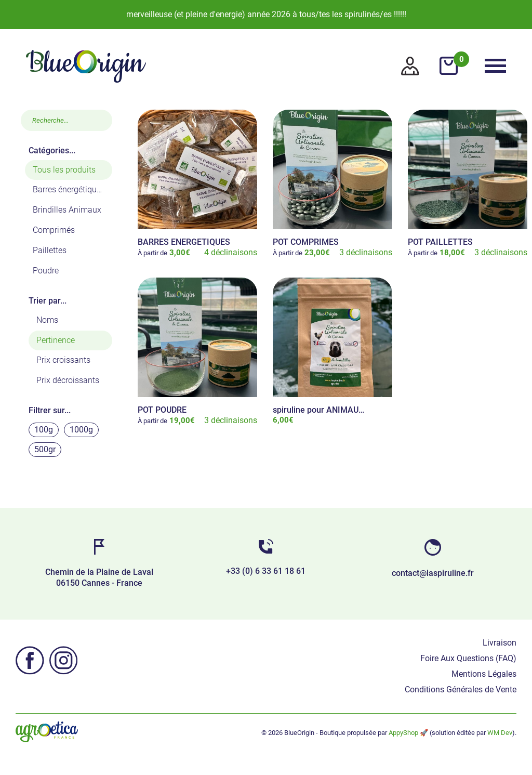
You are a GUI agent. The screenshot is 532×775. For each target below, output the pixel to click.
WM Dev (500, 733)
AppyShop (403, 733)
